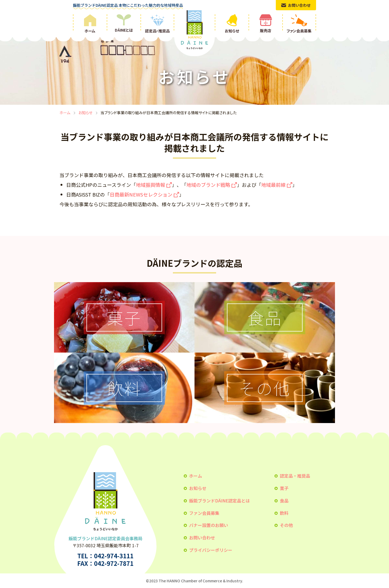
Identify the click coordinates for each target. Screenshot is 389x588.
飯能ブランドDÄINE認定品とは (219, 501)
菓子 (284, 488)
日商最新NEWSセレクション (141, 194)
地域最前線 (273, 185)
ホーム (65, 113)
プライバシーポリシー (211, 550)
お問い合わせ (202, 538)
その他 (286, 525)
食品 (284, 501)
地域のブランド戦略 (208, 185)
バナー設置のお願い (209, 525)
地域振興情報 (150, 185)
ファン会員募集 (204, 513)
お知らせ (85, 113)
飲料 (284, 513)
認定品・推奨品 (295, 476)
